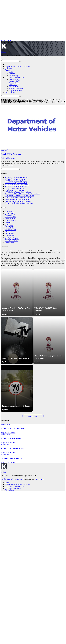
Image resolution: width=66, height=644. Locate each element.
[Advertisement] (19, 20)
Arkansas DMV (10, 215)
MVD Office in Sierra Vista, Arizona (17, 185)
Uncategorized (10, 243)
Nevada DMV (14, 87)
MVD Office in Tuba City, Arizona (16, 177)
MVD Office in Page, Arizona (15, 179)
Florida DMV (9, 226)
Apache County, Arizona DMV (15, 190)
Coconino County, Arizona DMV (16, 183)
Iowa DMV (13, 85)
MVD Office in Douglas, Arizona (16, 186)
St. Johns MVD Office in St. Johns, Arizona (19, 196)
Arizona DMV (14, 83)
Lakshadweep (14, 76)
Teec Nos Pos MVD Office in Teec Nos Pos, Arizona (22, 194)
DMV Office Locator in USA (15, 77)
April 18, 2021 (6, 158)
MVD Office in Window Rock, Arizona (18, 192)
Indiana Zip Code (11, 230)
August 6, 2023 (6, 433)
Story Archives (10, 92)
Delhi (11, 72)
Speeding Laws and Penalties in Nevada (18, 201)
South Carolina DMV (16, 88)
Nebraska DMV (14, 81)
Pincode (8, 70)
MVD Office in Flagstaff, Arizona (16, 181)
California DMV (10, 217)
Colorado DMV (10, 219)
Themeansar (40, 479)
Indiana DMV (14, 79)
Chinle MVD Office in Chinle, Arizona (18, 198)
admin (13, 158)
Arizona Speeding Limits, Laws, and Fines (19, 203)
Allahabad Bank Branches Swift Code (17, 66)
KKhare (3, 52)
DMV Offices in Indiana (13, 488)
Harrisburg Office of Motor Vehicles (17, 199)
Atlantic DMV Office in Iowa (11, 154)
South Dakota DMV (16, 90)
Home (7, 483)
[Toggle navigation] (2, 59)
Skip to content (6, 40)
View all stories (33, 416)
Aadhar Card (9, 68)
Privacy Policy (10, 490)
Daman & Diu (14, 74)
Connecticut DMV (11, 221)
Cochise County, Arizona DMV (15, 188)
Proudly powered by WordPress (11, 479)
